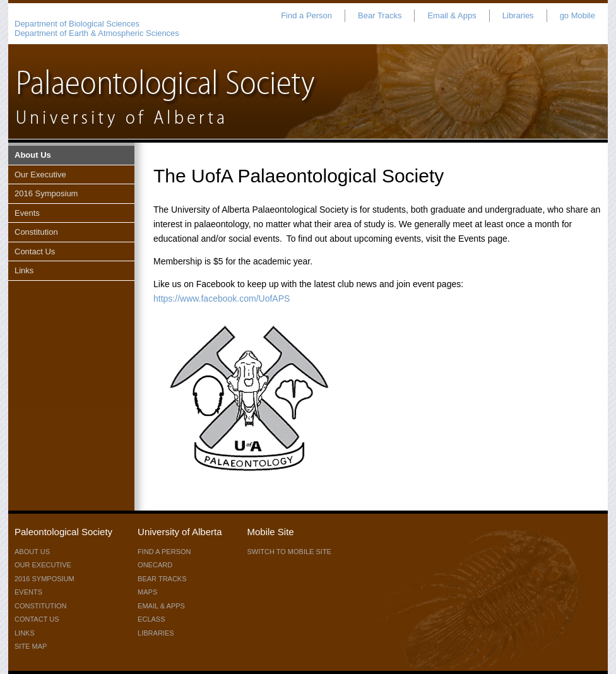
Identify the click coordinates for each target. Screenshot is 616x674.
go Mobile (577, 15)
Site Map (31, 646)
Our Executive (40, 174)
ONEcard (155, 565)
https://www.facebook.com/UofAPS (222, 299)
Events (27, 213)
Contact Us (35, 251)
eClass (151, 619)
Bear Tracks (380, 15)
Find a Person (306, 15)
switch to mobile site (289, 552)
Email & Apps (452, 15)
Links (24, 270)
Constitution (36, 232)
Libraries (518, 15)
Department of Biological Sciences (77, 24)
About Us (33, 155)
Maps (147, 592)
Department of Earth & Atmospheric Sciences (97, 33)
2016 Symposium (46, 193)
